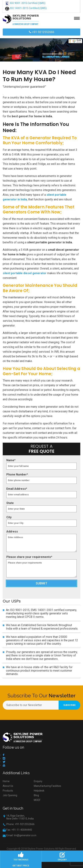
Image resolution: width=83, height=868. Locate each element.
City (9, 517)
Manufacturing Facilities (47, 786)
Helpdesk (39, 791)
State (10, 503)
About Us (8, 786)
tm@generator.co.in (25, 835)
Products (8, 791)
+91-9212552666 (42, 32)
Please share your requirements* (29, 557)
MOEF (37, 800)
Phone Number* (17, 474)
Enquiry (38, 781)
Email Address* (17, 489)
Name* (11, 460)
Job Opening (10, 795)
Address (12, 531)
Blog (36, 795)
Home (6, 781)
